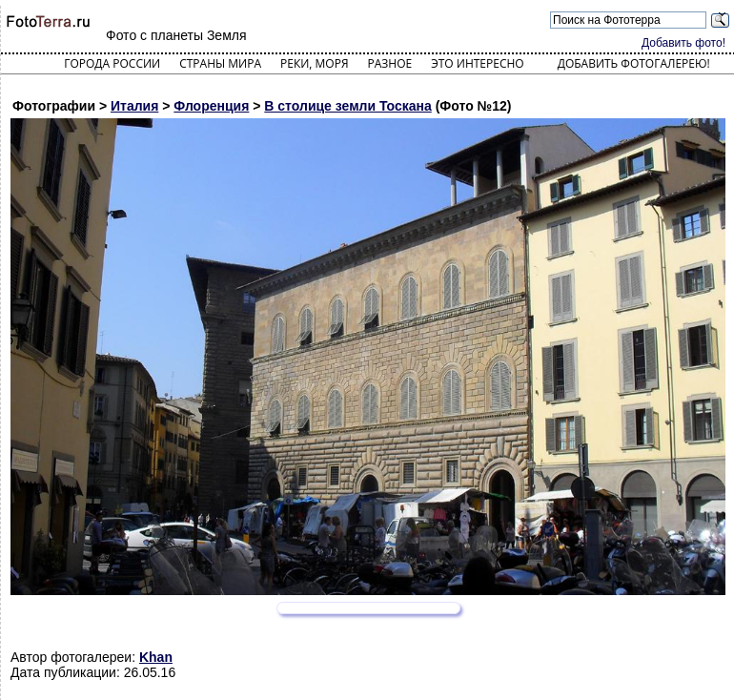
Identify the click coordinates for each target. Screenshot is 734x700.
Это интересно (478, 63)
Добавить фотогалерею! (634, 63)
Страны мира (220, 63)
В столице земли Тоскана (347, 106)
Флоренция (211, 106)
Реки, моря (314, 63)
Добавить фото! (683, 43)
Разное (390, 63)
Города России (112, 63)
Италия (134, 106)
